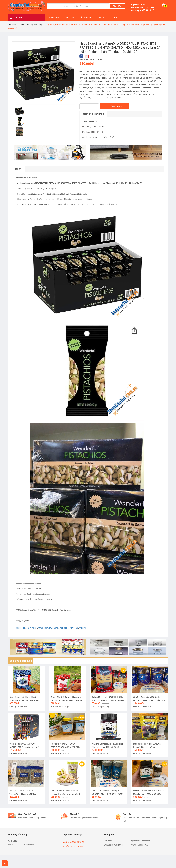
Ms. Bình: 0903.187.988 (93, 132)
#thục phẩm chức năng (48, 628)
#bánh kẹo (20, 628)
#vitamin (83, 628)
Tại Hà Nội (13, 850)
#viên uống (73, 628)
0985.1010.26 (147, 10)
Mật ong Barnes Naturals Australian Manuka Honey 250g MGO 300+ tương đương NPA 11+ (149, 803)
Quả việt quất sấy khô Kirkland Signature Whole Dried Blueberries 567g (24, 703)
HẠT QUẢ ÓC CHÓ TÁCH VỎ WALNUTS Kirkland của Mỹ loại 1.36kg (23, 803)
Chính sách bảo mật (140, 854)
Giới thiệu (108, 849)
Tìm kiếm (117, 6)
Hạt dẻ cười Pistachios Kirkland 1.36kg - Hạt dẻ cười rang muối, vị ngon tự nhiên (65, 803)
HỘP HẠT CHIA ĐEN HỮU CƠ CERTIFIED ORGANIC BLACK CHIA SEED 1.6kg (66, 753)
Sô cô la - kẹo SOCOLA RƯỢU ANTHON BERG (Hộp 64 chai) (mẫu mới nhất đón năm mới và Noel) (25, 753)
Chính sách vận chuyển (114, 854)
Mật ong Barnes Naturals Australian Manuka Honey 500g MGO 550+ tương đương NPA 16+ (108, 753)
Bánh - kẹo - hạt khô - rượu (91, 59)
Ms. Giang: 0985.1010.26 (93, 127)
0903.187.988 (147, 7)
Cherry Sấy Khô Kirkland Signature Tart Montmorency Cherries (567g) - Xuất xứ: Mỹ (66, 703)
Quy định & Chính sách (141, 849)
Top (5, 863)
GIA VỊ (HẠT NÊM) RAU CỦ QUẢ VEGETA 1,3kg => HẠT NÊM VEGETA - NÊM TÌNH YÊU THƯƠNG (108, 803)
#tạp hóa (63, 628)
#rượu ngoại (32, 628)
